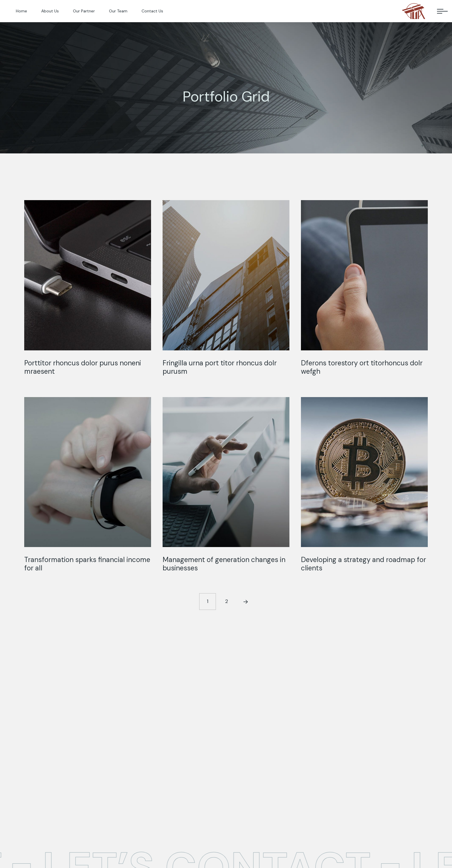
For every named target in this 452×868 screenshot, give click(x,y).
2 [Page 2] (227, 601)
